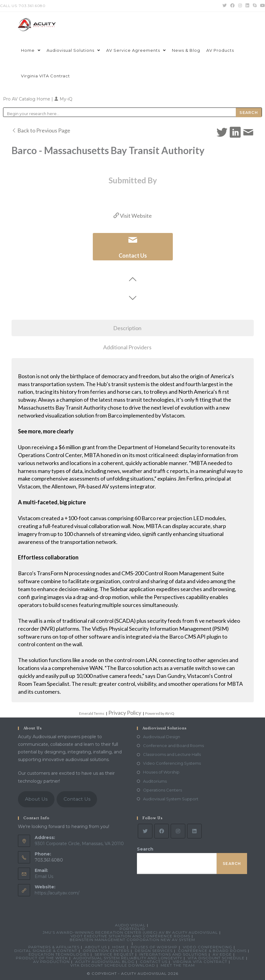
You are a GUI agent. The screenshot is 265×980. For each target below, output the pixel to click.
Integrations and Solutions (173, 954)
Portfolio (132, 929)
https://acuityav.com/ (57, 893)
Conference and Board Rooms (173, 746)
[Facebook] (162, 831)
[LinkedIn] (194, 831)
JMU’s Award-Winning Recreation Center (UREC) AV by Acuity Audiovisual (130, 932)
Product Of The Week (42, 958)
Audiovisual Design (162, 737)
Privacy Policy (125, 713)
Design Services (154, 951)
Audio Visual (130, 925)
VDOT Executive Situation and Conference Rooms (130, 936)
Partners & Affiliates (54, 947)
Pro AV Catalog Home (27, 99)
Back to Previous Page (41, 130)
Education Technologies (59, 954)
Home (119, 947)
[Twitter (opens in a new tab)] (225, 6)
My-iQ (63, 99)
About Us (36, 799)
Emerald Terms (92, 713)
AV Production (51, 962)
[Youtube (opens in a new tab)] (262, 6)
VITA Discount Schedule (216, 958)
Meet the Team (178, 965)
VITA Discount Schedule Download (113, 965)
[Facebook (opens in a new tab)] (232, 6)
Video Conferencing (207, 947)
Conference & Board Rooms (212, 951)
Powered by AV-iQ (160, 713)
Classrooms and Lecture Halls (172, 754)
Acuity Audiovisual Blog (105, 962)
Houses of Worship (161, 772)
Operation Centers (106, 951)
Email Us (44, 876)
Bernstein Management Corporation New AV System (132, 940)
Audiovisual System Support (171, 799)
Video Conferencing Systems (172, 763)
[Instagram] (178, 831)
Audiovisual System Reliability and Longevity (128, 958)
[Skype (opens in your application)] (255, 6)
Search (145, 849)
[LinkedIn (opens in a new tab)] (247, 6)
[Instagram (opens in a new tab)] (240, 6)
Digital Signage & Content (46, 951)
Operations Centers (162, 790)
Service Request (114, 954)
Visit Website (133, 216)
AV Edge (222, 954)
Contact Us (77, 799)
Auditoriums (155, 781)
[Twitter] (145, 831)
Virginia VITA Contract (200, 962)
